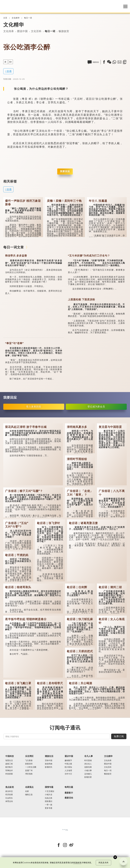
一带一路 (49, 805)
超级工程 (9, 764)
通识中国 (69, 756)
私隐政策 (77, 863)
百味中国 (49, 761)
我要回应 (65, 171)
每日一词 (28, 18)
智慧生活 (9, 761)
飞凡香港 (29, 761)
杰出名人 (88, 764)
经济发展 (9, 795)
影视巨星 (88, 777)
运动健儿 (88, 774)
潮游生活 (49, 756)
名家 (27, 791)
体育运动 (9, 801)
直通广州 (29, 771)
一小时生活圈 (31, 767)
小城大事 (88, 771)
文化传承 (9, 31)
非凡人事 (89, 756)
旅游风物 (49, 764)
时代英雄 (88, 761)
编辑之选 (29, 795)
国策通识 (49, 801)
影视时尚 (49, 767)
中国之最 (68, 764)
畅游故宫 (64, 31)
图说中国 (22, 31)
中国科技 (10, 756)
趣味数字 (68, 761)
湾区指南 (29, 774)
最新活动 (69, 798)
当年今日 (68, 774)
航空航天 (9, 767)
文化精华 (16, 18)
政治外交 (9, 791)
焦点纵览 (10, 787)
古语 (9, 71)
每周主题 (69, 787)
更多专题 (49, 808)
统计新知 (68, 767)
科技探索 (9, 774)
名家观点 (29, 787)
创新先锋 (88, 767)
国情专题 (49, 787)
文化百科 (36, 31)
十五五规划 (49, 791)
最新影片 (69, 793)
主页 (5, 18)
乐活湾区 (29, 756)
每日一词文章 (14, 247)
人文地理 (68, 771)
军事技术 (9, 771)
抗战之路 (49, 798)
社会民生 (9, 798)
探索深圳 (29, 764)
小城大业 (49, 795)
